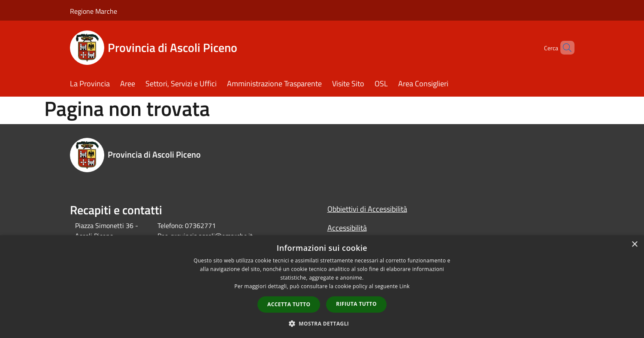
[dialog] (322, 287)
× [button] (634, 245)
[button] (322, 323)
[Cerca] (564, 48)
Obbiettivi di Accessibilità (367, 209)
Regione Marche (94, 11)
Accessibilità (347, 228)
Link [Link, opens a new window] (405, 286)
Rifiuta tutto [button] (356, 304)
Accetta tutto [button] (289, 304)
